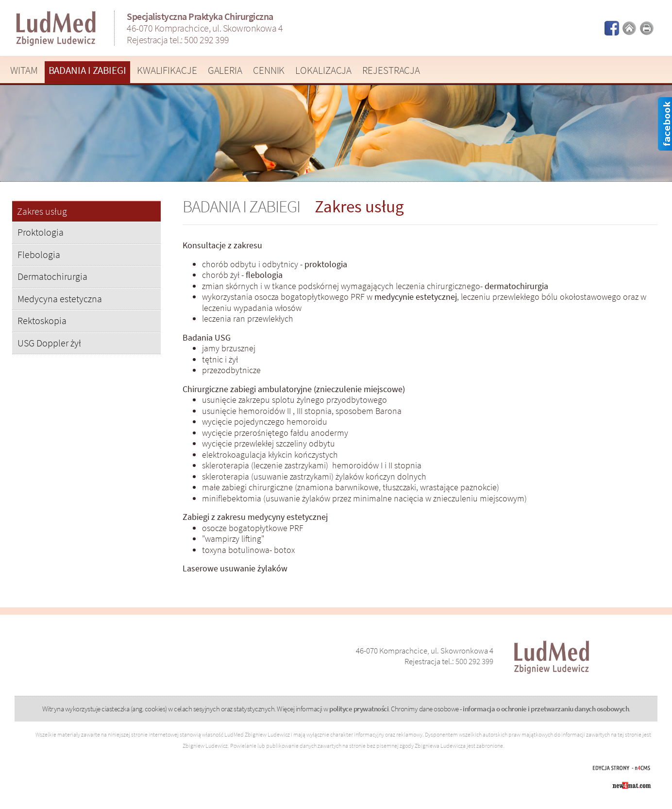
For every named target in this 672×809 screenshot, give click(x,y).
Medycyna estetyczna (60, 299)
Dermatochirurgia (52, 276)
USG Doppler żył (49, 343)
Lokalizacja (323, 70)
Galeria (225, 70)
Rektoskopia (42, 320)
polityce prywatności (359, 709)
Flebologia (39, 254)
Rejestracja (391, 70)
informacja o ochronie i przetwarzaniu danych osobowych (546, 709)
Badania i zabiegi (87, 70)
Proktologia (41, 232)
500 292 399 (207, 40)
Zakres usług (42, 212)
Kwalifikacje (167, 70)
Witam (24, 70)
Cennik (269, 70)
